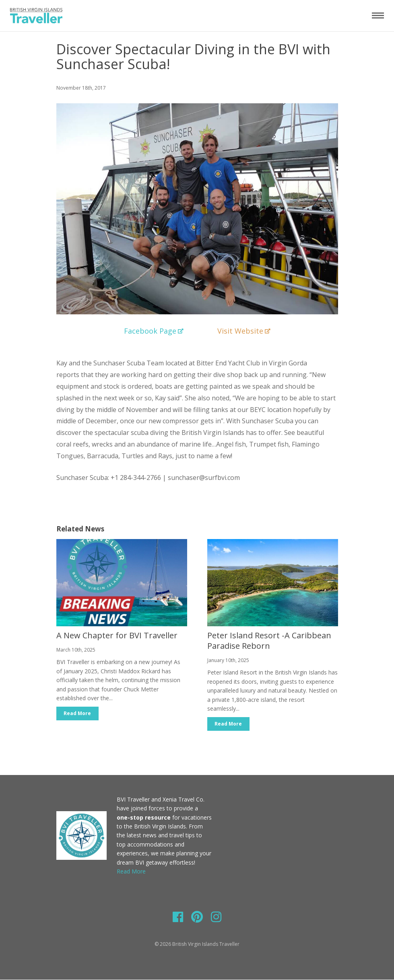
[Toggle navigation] (378, 15)
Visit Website (244, 331)
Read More (78, 713)
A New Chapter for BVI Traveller (117, 635)
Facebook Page (154, 331)
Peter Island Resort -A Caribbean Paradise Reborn (269, 641)
